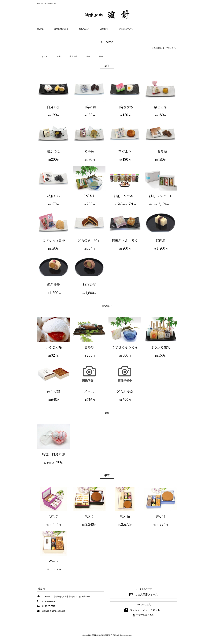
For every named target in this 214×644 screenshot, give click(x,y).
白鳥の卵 (53, 107)
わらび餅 (53, 392)
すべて (45, 56)
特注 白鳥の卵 (53, 454)
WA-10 (125, 516)
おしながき (84, 29)
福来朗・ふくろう (125, 240)
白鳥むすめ (125, 107)
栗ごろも (160, 107)
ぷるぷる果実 (160, 347)
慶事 (88, 56)
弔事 (101, 56)
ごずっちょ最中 (54, 240)
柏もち (89, 392)
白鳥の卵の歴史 (61, 29)
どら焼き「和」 (89, 240)
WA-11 (160, 516)
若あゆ (89, 347)
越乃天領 (89, 285)
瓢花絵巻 (53, 285)
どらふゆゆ (125, 392)
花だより (125, 151)
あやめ (89, 151)
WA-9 (89, 516)
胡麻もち (53, 196)
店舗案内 (104, 29)
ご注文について (126, 29)
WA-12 (54, 561)
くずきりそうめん (125, 347)
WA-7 (53, 516)
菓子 (59, 56)
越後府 (160, 240)
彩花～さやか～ (125, 196)
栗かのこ (53, 151)
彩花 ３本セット (160, 196)
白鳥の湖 (89, 107)
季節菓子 (73, 56)
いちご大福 (53, 347)
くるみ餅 (160, 151)
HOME (40, 29)
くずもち (89, 196)
